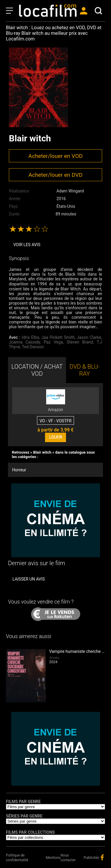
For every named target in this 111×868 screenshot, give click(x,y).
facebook (102, 857)
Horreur (19, 470)
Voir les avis (27, 245)
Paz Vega (53, 342)
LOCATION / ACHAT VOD (37, 370)
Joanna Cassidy (24, 342)
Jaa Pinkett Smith (58, 337)
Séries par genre (24, 816)
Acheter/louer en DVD (55, 175)
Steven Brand (80, 342)
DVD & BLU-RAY (85, 370)
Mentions (53, 858)
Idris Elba (30, 337)
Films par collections (30, 832)
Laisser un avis (29, 579)
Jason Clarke (89, 337)
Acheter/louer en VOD (55, 156)
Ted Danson (33, 347)
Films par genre (23, 802)
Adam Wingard (70, 191)
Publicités (91, 858)
